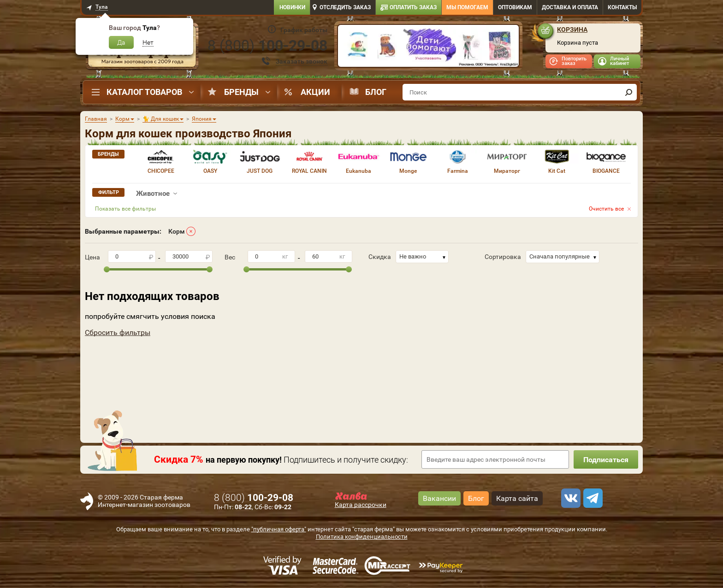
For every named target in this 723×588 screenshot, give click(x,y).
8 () (267, 46)
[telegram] (592, 498)
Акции (315, 92)
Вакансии (439, 498)
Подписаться (606, 460)
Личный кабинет (619, 61)
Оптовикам (515, 7)
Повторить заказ (574, 61)
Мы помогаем (467, 7)
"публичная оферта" (279, 529)
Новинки (292, 7)
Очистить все (606, 209)
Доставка (570, 7)
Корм (177, 231)
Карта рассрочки (361, 505)
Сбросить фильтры (118, 332)
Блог (376, 92)
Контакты (622, 7)
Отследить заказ (345, 7)
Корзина (572, 29)
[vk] (569, 498)
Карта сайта (517, 498)
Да (121, 42)
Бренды (241, 92)
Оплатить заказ (413, 7)
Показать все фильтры (125, 209)
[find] (628, 92)
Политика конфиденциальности (362, 537)
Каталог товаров (144, 92)
